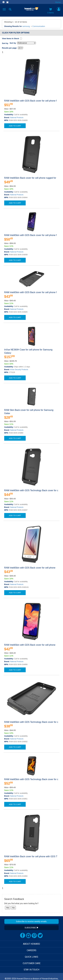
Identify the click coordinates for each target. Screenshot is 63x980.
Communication (39, 26)
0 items (51, 11)
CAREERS (32, 950)
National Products (17, 118)
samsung (26, 26)
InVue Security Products (19, 370)
